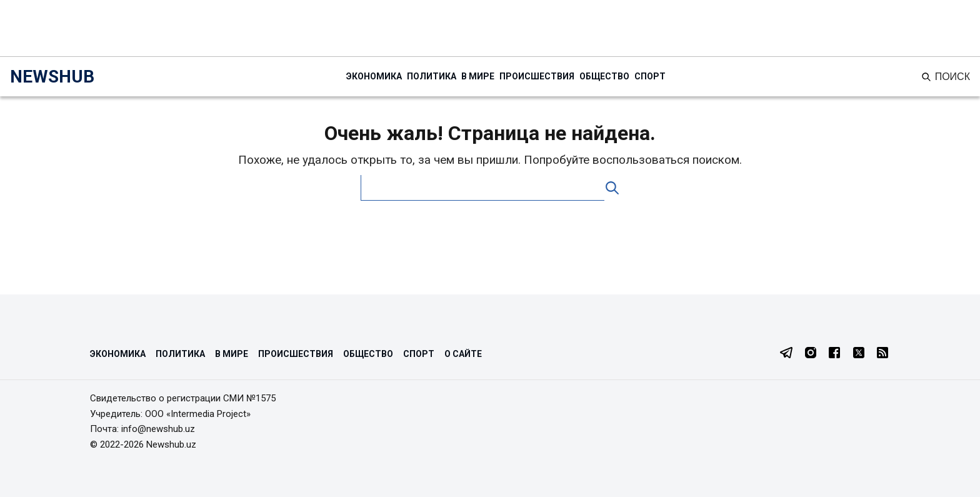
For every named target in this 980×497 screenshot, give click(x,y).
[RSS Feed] (882, 354)
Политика (432, 76)
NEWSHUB (52, 77)
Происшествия (537, 76)
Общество (604, 76)
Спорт (650, 76)
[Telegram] (786, 354)
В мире (478, 76)
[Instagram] (811, 354)
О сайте (463, 354)
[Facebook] (834, 354)
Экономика (374, 76)
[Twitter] (859, 354)
